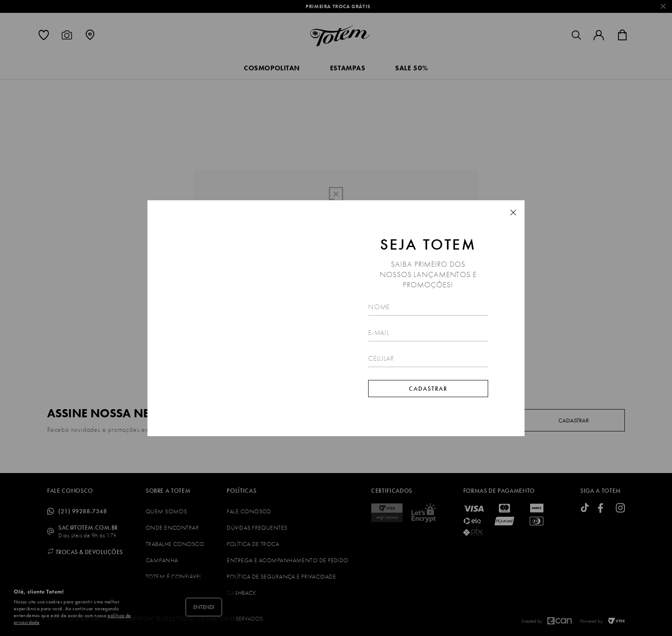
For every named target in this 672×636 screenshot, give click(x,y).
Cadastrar (428, 389)
